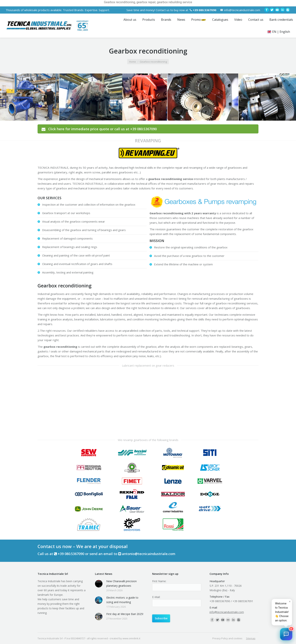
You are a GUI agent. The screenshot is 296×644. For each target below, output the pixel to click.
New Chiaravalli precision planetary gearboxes (121, 583)
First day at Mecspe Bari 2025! (125, 614)
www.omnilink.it (131, 638)
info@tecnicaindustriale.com (242, 10)
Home (133, 62)
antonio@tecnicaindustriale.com (149, 554)
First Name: (159, 581)
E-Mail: (156, 597)
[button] (286, 634)
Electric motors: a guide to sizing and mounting (122, 600)
